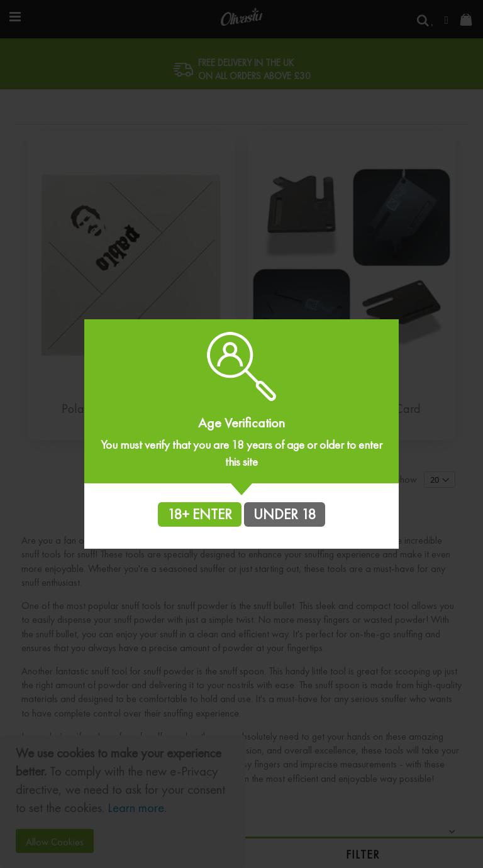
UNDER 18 (285, 514)
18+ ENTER (200, 514)
